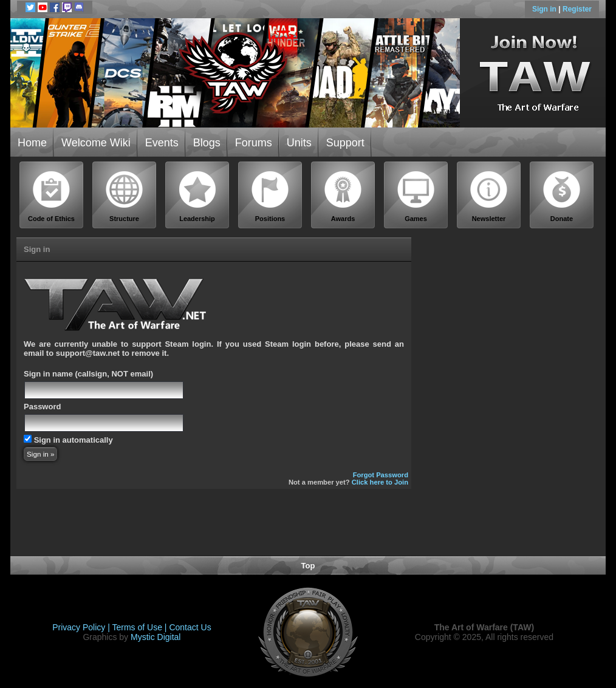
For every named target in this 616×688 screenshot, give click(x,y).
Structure (125, 196)
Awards (343, 196)
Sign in (545, 9)
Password (42, 407)
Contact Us (190, 627)
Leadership (197, 196)
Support (345, 143)
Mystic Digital (156, 637)
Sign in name (48, 374)
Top (308, 566)
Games (416, 196)
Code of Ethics (52, 196)
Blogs (207, 143)
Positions (270, 196)
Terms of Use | (141, 627)
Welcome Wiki (96, 143)
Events (162, 143)
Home (32, 143)
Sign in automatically (74, 440)
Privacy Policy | (82, 627)
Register (577, 9)
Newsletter (489, 196)
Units (299, 143)
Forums (254, 143)
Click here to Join (380, 482)
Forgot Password (381, 475)
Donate (562, 196)
